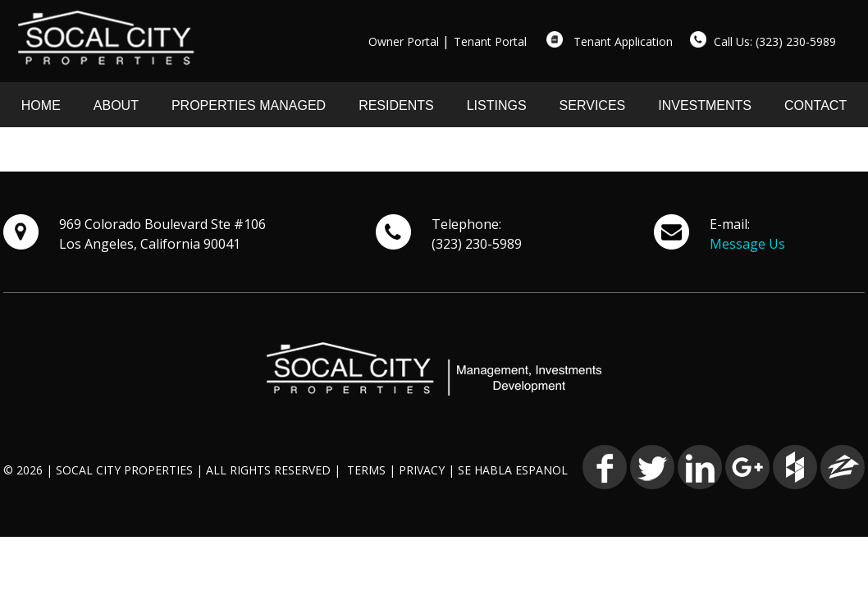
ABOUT (116, 105)
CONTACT (815, 105)
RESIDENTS (396, 105)
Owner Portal (404, 41)
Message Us (747, 244)
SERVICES (593, 105)
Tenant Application (623, 41)
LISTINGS (497, 105)
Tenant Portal (490, 41)
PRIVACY (422, 470)
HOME (41, 105)
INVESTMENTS (705, 105)
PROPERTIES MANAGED (249, 105)
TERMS (366, 470)
